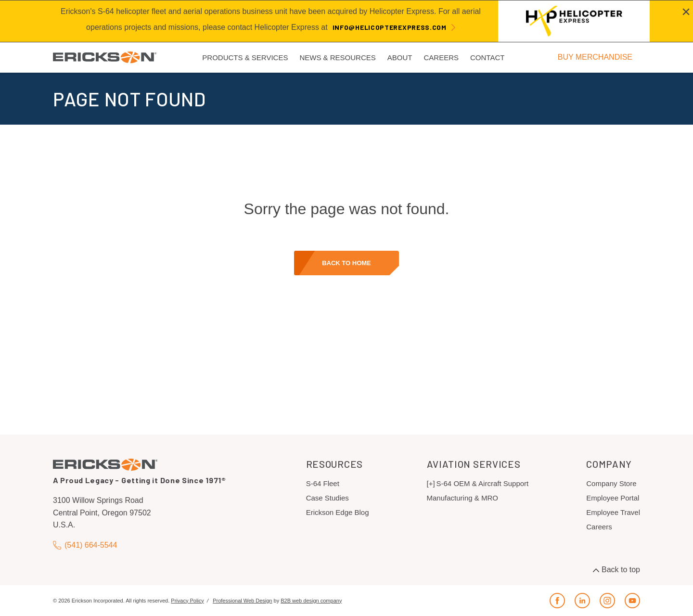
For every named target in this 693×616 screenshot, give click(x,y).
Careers (599, 527)
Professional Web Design (242, 601)
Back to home (346, 263)
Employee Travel (613, 512)
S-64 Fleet (323, 483)
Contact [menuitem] (487, 58)
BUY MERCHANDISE (595, 57)
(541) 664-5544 (85, 545)
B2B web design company (311, 601)
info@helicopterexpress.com (390, 27)
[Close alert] (686, 12)
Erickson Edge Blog (338, 512)
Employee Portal (613, 498)
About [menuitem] (400, 58)
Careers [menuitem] (441, 58)
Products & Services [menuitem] (245, 58)
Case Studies (327, 498)
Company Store (611, 483)
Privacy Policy (187, 601)
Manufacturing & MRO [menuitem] (462, 498)
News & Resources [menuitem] (337, 58)
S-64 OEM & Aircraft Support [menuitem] (483, 483)
